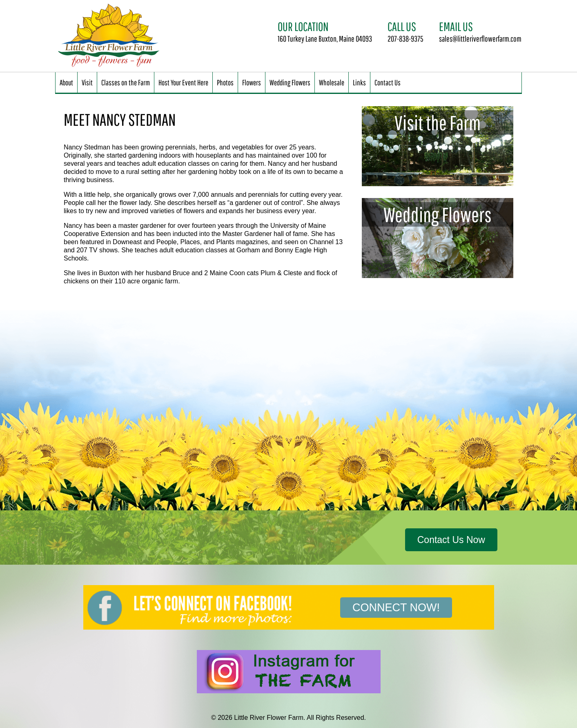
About (66, 82)
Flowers (252, 82)
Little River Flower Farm (110, 36)
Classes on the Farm (126, 82)
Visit (87, 82)
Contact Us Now (451, 540)
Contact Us (388, 82)
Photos (225, 82)
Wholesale (332, 82)
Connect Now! (396, 608)
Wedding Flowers (290, 82)
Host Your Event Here (183, 82)
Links (359, 82)
